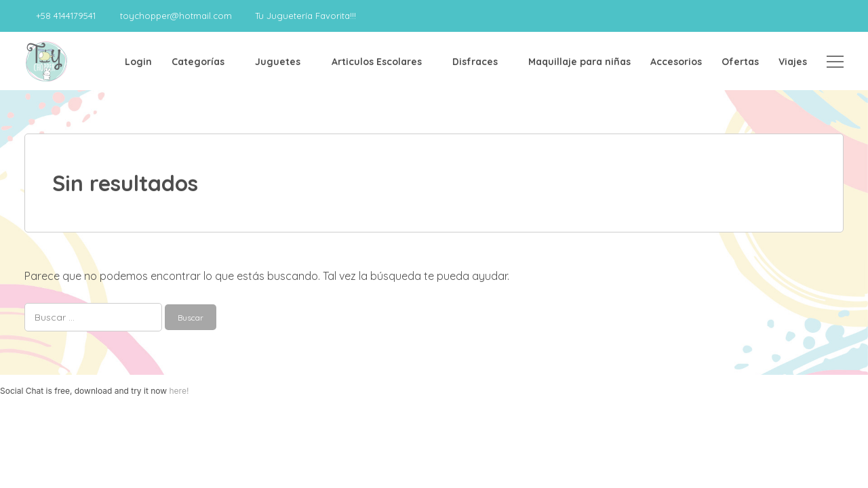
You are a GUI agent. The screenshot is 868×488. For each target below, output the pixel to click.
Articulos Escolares (377, 62)
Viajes (793, 62)
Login (138, 62)
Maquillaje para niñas (579, 62)
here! (179, 391)
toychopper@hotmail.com (176, 16)
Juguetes (278, 62)
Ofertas (740, 62)
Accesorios (676, 62)
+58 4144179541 (66, 16)
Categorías (198, 62)
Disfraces (475, 62)
